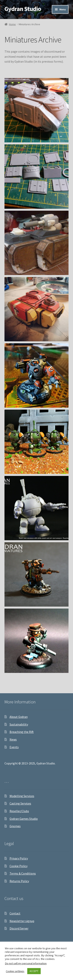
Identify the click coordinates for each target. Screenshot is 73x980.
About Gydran (19, 717)
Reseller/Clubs (19, 811)
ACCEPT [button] (34, 971)
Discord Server (19, 928)
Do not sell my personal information (26, 963)
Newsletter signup (22, 921)
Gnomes (15, 826)
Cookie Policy (18, 866)
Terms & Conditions (23, 873)
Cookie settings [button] (15, 971)
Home (12, 24)
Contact (15, 913)
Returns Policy (19, 881)
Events (14, 747)
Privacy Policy (19, 858)
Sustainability (19, 724)
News (13, 739)
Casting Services (20, 803)
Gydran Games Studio (24, 819)
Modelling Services (22, 796)
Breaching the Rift (22, 732)
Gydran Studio (23, 9)
